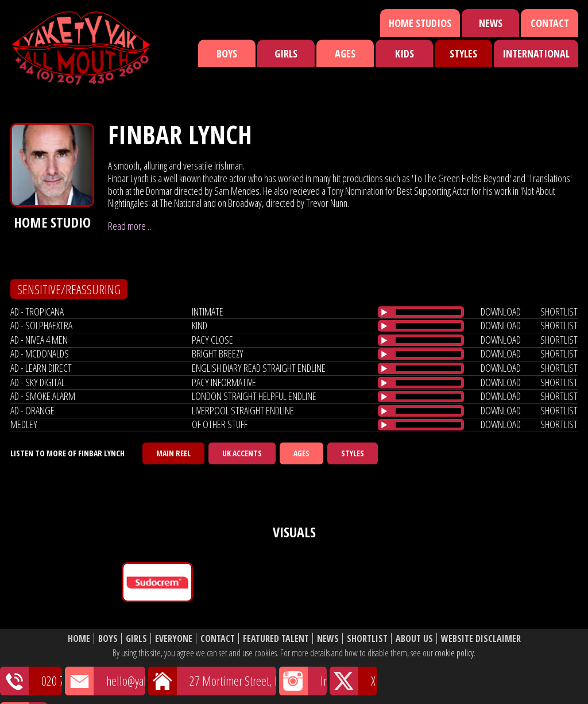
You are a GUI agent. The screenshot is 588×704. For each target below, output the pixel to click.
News (491, 23)
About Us (414, 639)
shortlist (559, 311)
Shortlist (367, 639)
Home (79, 639)
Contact (550, 23)
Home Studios (420, 23)
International (536, 53)
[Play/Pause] (384, 312)
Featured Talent (276, 639)
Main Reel (173, 453)
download (501, 311)
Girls (286, 53)
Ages (345, 53)
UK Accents (242, 453)
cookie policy (454, 653)
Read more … (131, 226)
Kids (405, 53)
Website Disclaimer (481, 639)
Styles (463, 53)
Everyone (174, 639)
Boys (227, 53)
